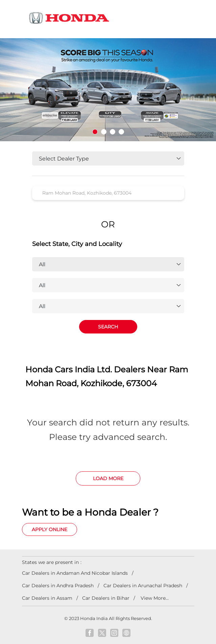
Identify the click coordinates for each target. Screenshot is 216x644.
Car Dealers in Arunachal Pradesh (143, 586)
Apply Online (50, 529)
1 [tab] (95, 132)
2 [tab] (104, 132)
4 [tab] (121, 132)
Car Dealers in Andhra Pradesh (58, 586)
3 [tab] (113, 132)
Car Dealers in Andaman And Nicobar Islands (75, 573)
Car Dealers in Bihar (106, 598)
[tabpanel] (108, 90)
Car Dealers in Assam (47, 598)
